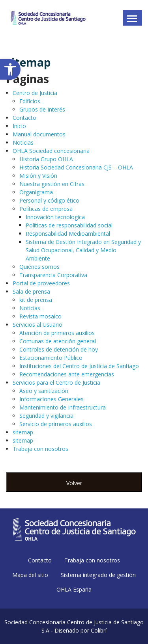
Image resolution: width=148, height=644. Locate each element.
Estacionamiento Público (51, 358)
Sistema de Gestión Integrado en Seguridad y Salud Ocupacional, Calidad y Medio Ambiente (83, 250)
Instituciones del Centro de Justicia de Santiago (79, 366)
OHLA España (74, 589)
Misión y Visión (38, 176)
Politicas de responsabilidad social (69, 225)
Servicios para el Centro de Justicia (56, 382)
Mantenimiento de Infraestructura (63, 407)
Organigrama (36, 192)
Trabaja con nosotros (40, 449)
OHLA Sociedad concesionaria (51, 151)
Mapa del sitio (30, 575)
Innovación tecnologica (55, 217)
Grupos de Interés (42, 109)
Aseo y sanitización (44, 391)
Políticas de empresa (46, 209)
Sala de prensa (31, 291)
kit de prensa (36, 300)
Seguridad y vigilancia (46, 416)
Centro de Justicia (35, 93)
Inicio (19, 126)
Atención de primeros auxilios (57, 333)
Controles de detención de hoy (59, 349)
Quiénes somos (39, 267)
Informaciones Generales (52, 399)
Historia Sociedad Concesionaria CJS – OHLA (76, 167)
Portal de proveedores (41, 283)
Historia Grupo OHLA (46, 159)
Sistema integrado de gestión (98, 575)
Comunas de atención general (58, 341)
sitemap (23, 432)
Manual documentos (39, 134)
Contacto (24, 118)
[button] (10, 69)
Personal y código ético (49, 200)
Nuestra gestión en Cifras (52, 184)
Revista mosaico (40, 316)
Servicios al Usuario (37, 325)
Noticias (23, 142)
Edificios (30, 101)
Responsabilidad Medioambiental (68, 234)
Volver (74, 483)
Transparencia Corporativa (53, 275)
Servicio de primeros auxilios (56, 424)
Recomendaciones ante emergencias (67, 374)
